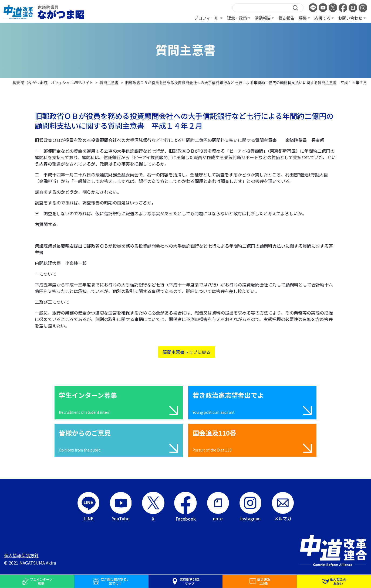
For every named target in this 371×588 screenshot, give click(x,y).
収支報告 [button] (286, 18)
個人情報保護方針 (21, 555)
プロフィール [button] (207, 18)
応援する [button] (322, 18)
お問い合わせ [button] (350, 18)
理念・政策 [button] (237, 18)
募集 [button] (303, 18)
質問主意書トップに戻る (187, 352)
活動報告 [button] (263, 18)
